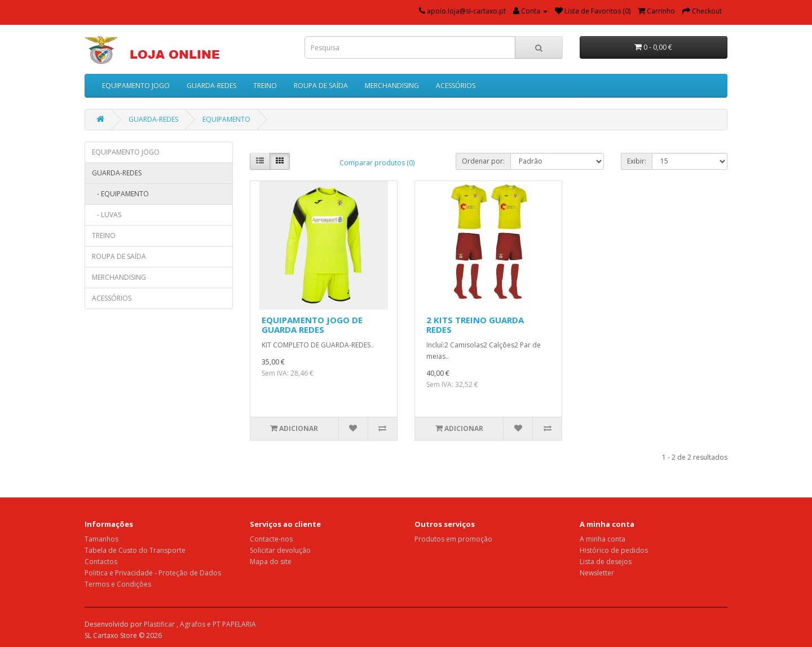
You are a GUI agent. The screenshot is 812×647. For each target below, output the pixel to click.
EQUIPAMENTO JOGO (136, 85)
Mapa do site (271, 562)
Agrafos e (196, 624)
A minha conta (603, 539)
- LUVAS (107, 215)
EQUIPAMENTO (226, 119)
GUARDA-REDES (211, 85)
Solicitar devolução (280, 550)
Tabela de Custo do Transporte (135, 550)
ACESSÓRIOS (456, 85)
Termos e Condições (118, 584)
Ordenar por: (483, 161)
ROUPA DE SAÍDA (321, 85)
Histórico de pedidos (614, 550)
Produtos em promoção (453, 539)
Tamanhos (101, 539)
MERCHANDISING (392, 85)
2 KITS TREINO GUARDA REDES (475, 325)
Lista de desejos (606, 562)
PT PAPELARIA (234, 624)
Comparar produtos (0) (377, 163)
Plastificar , (162, 624)
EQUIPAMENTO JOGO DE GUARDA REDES (312, 325)
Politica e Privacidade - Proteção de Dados (153, 573)
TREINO (265, 85)
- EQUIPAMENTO (120, 194)
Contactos (101, 562)
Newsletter (597, 573)
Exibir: (637, 161)
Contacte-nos (271, 539)
